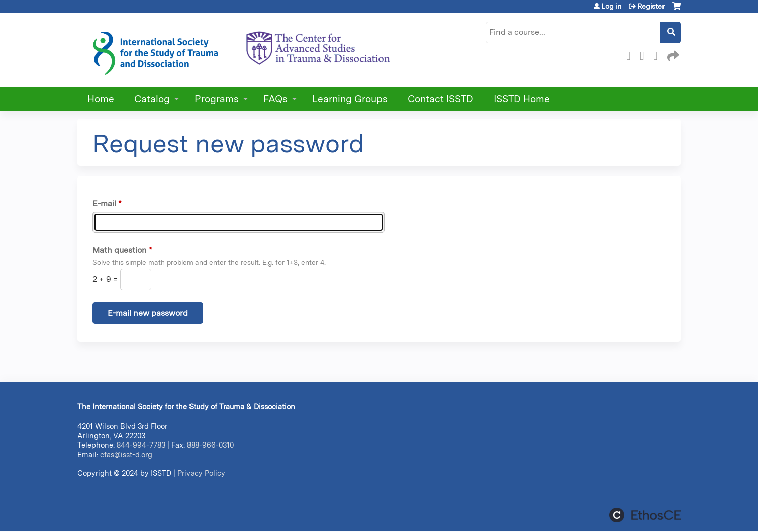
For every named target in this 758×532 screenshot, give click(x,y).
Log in (611, 6)
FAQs (275, 99)
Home (101, 99)
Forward (672, 54)
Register (651, 6)
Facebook (631, 54)
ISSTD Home (522, 99)
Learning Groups (350, 99)
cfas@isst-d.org (126, 454)
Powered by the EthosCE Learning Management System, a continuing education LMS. (645, 515)
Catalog (152, 99)
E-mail (104, 203)
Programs (217, 99)
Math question (120, 250)
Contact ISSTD (441, 99)
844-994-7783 (141, 445)
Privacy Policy (201, 473)
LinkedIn (658, 54)
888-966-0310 (210, 445)
